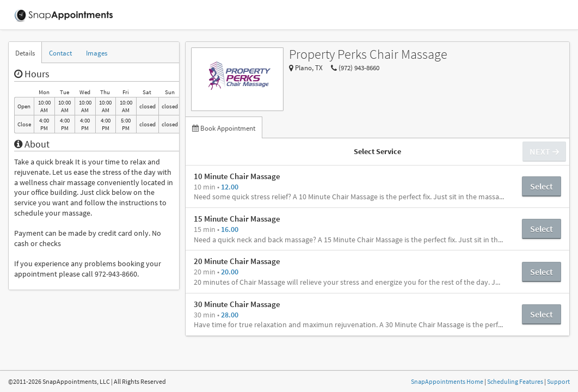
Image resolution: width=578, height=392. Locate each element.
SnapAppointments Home (447, 381)
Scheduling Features (515, 381)
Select (542, 186)
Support (558, 381)
